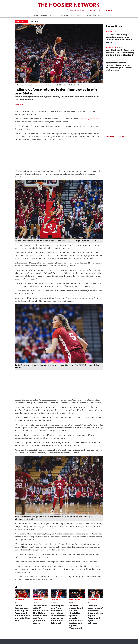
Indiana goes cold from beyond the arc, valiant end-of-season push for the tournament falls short (59, 614)
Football (36, 16)
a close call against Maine (90, 119)
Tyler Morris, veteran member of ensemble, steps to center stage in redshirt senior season (120, 66)
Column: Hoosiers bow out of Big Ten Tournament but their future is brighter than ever (22, 613)
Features (88, 16)
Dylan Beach (19, 599)
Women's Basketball (21, 22)
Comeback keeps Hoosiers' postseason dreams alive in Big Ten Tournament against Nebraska (95, 614)
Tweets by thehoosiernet (116, 137)
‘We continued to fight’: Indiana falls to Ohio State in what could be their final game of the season (40, 614)
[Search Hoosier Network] (105, 16)
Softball (80, 16)
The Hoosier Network (69, 5)
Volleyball (64, 16)
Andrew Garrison (112, 60)
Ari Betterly (19, 104)
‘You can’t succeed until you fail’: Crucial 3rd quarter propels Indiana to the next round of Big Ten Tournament (76, 617)
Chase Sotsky (56, 599)
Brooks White (111, 47)
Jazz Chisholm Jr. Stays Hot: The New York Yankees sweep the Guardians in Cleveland (120, 52)
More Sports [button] (97, 16)
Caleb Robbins (38, 599)
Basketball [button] (54, 16)
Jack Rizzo (110, 32)
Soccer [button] (44, 16)
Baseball (72, 16)
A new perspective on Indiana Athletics (89, 10)
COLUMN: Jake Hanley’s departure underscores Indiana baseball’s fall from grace (120, 38)
